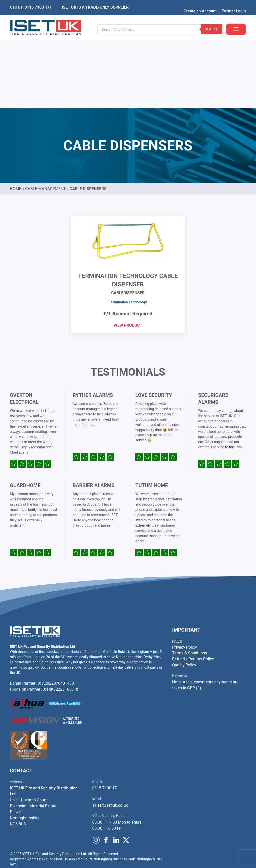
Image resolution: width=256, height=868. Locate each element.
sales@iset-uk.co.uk (110, 729)
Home (16, 113)
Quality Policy (184, 589)
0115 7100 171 (106, 712)
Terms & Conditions (190, 577)
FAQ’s (177, 565)
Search (212, 20)
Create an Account (200, 4)
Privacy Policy (185, 571)
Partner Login (234, 4)
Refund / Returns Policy (193, 583)
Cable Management (45, 113)
